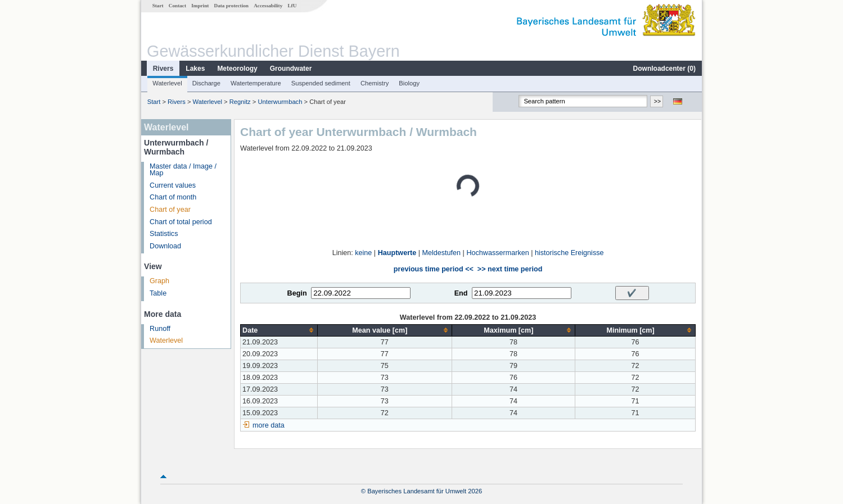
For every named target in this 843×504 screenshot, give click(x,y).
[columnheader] (279, 330)
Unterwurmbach (280, 102)
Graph (159, 281)
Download (165, 246)
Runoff (160, 329)
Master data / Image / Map (183, 170)
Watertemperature (256, 83)
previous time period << (434, 269)
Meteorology (237, 69)
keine (363, 253)
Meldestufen (442, 253)
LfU (292, 6)
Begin (297, 293)
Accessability (268, 6)
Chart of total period (181, 222)
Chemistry (375, 83)
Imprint (200, 6)
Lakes (195, 69)
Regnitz (240, 102)
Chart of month (173, 197)
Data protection (231, 6)
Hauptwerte (397, 253)
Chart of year (170, 210)
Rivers (163, 69)
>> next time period (510, 269)
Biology (409, 83)
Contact (177, 6)
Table (158, 293)
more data (269, 425)
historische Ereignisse (569, 253)
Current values (173, 185)
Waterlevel (167, 83)
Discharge (206, 83)
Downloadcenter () (664, 69)
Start (158, 6)
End (461, 293)
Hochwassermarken (497, 253)
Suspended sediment (321, 83)
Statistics (164, 234)
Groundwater (291, 69)
